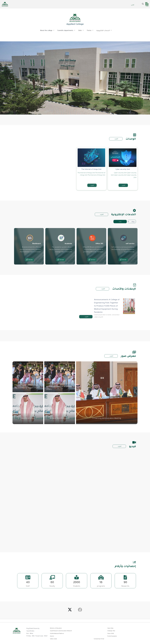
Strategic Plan (111, 631)
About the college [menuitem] (46, 31)
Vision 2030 (111, 634)
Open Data (110, 628)
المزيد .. (116, 139)
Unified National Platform (57, 634)
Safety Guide (53, 639)
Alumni (52, 636)
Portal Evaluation (112, 636)
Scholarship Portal (99, 639)
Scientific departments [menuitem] (65, 31)
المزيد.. (102, 215)
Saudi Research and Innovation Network (61, 631)
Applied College (75, 19)
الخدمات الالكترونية (103, 31)
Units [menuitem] (80, 31)
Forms (89, 31)
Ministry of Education (56, 628)
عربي (133, 5)
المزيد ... (103, 289)
